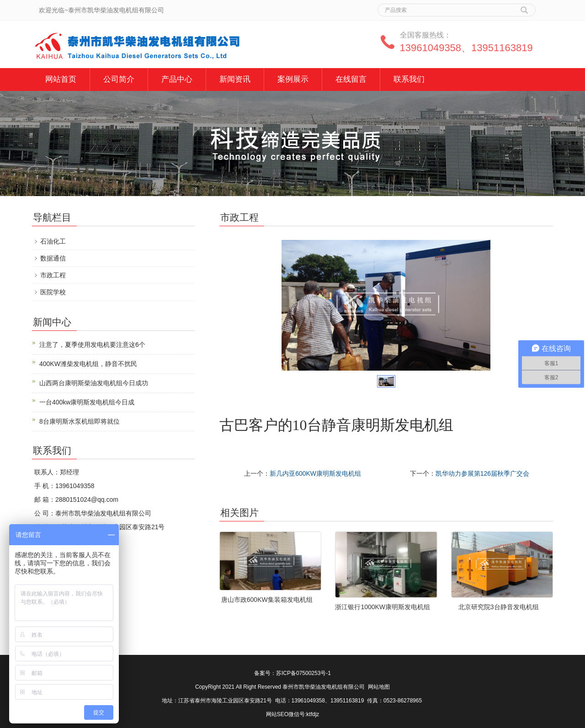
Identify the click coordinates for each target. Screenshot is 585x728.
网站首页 (61, 79)
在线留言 (351, 79)
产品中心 (177, 79)
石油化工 (53, 241)
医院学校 (53, 292)
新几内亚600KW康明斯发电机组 (315, 473)
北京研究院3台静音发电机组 (499, 607)
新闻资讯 (235, 79)
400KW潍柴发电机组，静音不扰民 (88, 364)
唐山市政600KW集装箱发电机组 (267, 600)
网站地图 (379, 687)
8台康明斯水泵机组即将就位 (80, 421)
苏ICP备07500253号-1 (303, 673)
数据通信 (53, 258)
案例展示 (293, 79)
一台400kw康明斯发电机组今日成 (87, 402)
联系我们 (409, 79)
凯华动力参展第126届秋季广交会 (482, 473)
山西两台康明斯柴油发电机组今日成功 (94, 383)
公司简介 (119, 79)
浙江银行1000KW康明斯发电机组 (383, 607)
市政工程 (53, 275)
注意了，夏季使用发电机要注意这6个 (92, 345)
